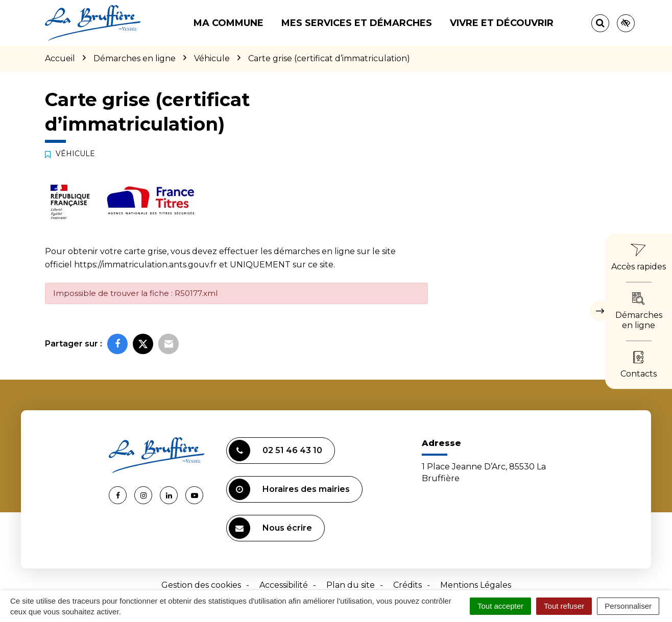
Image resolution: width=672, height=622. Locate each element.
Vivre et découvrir (502, 23)
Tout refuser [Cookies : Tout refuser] (564, 606)
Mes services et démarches (357, 23)
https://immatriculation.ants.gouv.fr (146, 265)
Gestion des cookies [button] (201, 585)
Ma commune (229, 23)
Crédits (407, 585)
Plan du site (351, 585)
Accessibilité (284, 585)
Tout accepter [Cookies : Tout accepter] (500, 606)
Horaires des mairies (289, 489)
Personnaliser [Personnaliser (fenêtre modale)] (628, 606)
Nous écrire (270, 528)
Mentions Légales (476, 585)
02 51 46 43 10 (275, 451)
